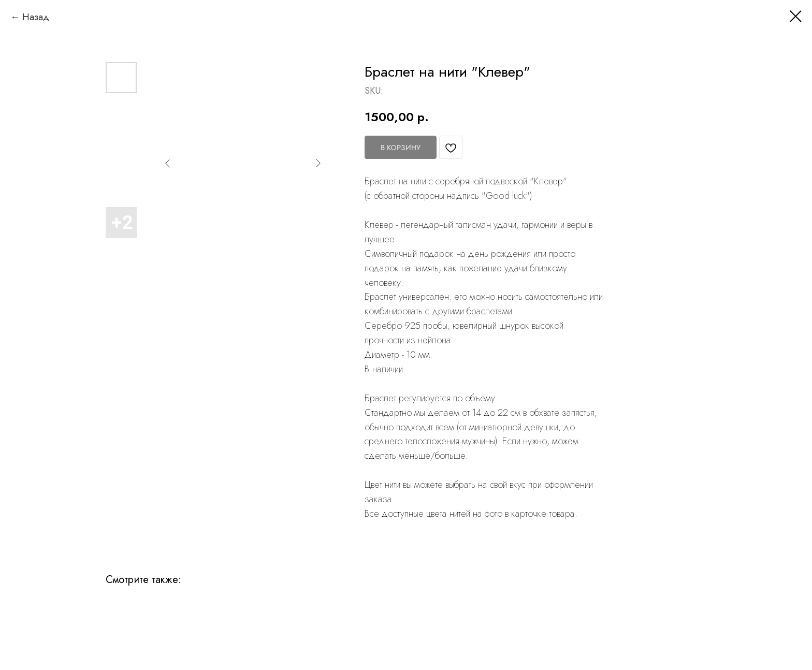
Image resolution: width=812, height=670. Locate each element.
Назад (36, 17)
